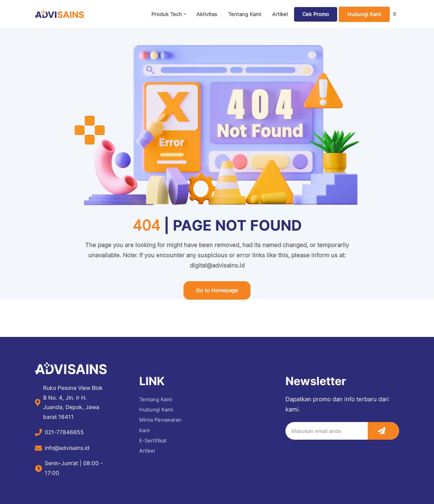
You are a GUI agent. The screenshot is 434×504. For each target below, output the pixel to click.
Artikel (280, 14)
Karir (145, 430)
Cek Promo (316, 14)
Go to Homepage (217, 290)
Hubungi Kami (364, 14)
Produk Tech (167, 14)
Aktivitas (207, 14)
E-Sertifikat (153, 440)
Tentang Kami (245, 14)
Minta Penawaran (160, 420)
